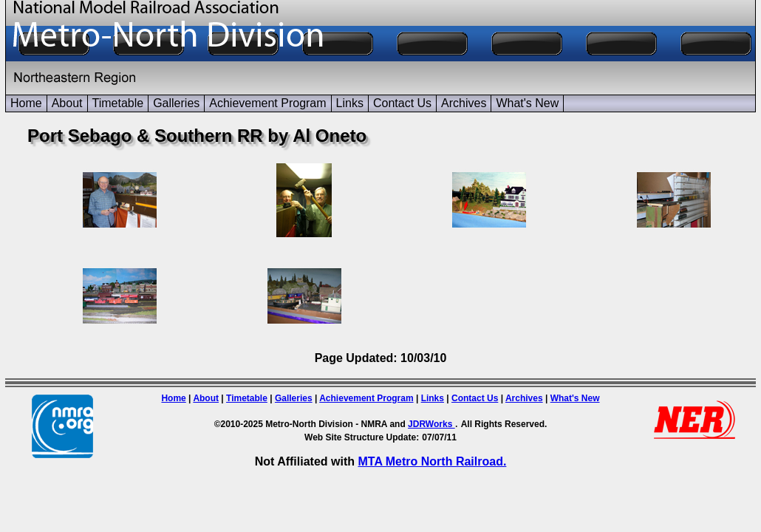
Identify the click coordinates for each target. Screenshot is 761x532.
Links (350, 103)
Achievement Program (267, 103)
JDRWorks (431, 424)
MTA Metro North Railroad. (432, 461)
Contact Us (402, 103)
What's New (527, 103)
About (67, 103)
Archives (464, 103)
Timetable (118, 103)
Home (26, 103)
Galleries (176, 103)
